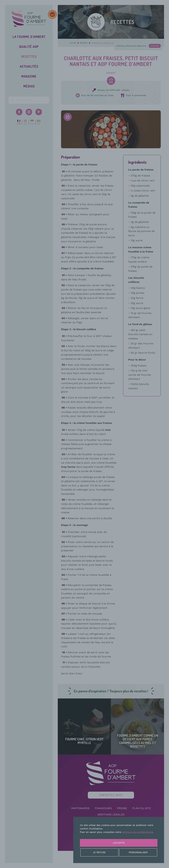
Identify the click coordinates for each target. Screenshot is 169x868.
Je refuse (99, 852)
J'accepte (119, 843)
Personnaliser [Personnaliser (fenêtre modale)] (138, 852)
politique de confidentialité (137, 832)
